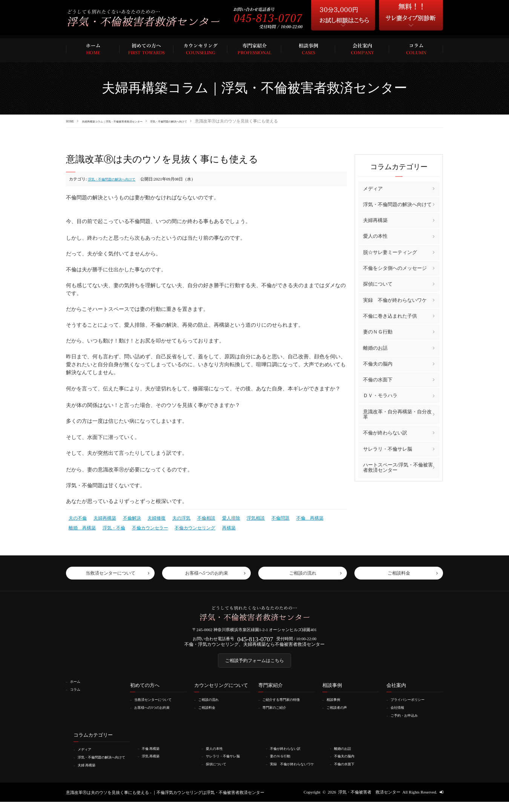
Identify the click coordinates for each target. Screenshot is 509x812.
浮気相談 (244, 517)
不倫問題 (267, 517)
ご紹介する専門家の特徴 (286, 706)
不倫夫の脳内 (378, 363)
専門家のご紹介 (278, 714)
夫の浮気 (174, 517)
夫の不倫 (77, 517)
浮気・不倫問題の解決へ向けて (218, 121)
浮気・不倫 (79, 526)
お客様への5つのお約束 (157, 714)
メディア (373, 188)
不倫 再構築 (295, 517)
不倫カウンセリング (155, 526)
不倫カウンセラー (113, 526)
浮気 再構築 (154, 762)
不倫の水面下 (378, 379)
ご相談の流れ (212, 706)
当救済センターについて (158, 706)
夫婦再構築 (102, 517)
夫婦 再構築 (90, 775)
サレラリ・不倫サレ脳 (388, 449)
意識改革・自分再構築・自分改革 (397, 414)
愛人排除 (221, 517)
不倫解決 (128, 517)
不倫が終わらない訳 (385, 432)
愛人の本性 (375, 236)
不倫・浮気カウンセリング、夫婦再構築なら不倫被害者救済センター (255, 647)
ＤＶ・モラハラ (380, 395)
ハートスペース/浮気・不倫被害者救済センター (398, 467)
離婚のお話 (375, 348)
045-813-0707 (255, 640)
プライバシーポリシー (412, 706)
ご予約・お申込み (408, 722)
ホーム (77, 688)
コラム (77, 696)
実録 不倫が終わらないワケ (395, 300)
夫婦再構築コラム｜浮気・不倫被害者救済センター (134, 121)
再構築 (186, 526)
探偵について (378, 284)
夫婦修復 (151, 517)
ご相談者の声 (340, 714)
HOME (72, 121)
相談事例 (336, 706)
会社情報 (400, 714)
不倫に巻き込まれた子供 (390, 316)
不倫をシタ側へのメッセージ (395, 268)
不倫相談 (198, 517)
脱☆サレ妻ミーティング (390, 252)
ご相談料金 (210, 714)
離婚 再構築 (327, 517)
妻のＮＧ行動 (378, 331)
